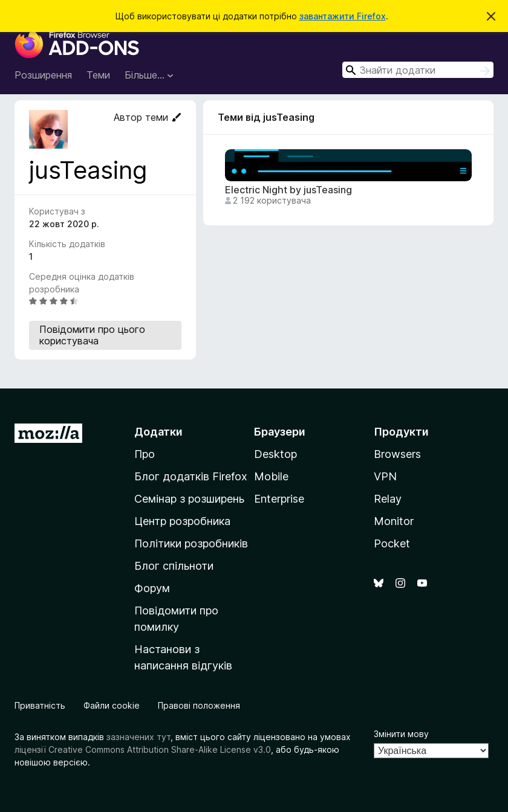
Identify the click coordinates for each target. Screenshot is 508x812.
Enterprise (279, 499)
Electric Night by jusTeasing (288, 190)
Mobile (271, 476)
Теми (98, 75)
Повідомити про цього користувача (92, 335)
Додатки (158, 432)
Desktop (275, 454)
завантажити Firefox (343, 16)
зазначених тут (138, 737)
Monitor (394, 521)
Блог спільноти (174, 566)
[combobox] (418, 70)
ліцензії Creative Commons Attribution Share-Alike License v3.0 (143, 749)
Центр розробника (182, 521)
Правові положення (199, 705)
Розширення (43, 75)
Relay (388, 499)
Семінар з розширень (189, 499)
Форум (152, 588)
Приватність (40, 705)
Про (145, 454)
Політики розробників (191, 543)
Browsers (397, 454)
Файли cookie (112, 705)
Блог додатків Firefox (191, 476)
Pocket (392, 543)
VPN (385, 476)
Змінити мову (401, 734)
